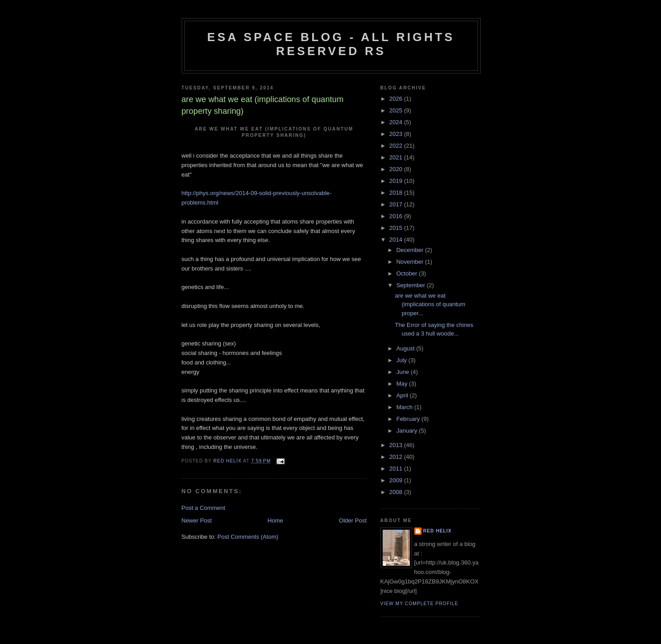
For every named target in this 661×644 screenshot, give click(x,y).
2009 (397, 480)
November (411, 262)
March (405, 407)
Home (275, 520)
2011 (397, 469)
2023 (397, 134)
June (403, 372)
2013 (397, 445)
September (411, 285)
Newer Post (197, 520)
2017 (397, 204)
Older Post (353, 520)
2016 (397, 216)
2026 (397, 99)
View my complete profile (420, 604)
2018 (397, 193)
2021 (397, 157)
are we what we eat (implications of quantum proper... (430, 304)
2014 (397, 240)
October (408, 273)
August (406, 348)
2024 (397, 122)
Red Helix (438, 531)
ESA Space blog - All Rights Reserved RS (331, 44)
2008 (397, 492)
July (402, 360)
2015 (397, 228)
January (408, 431)
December (411, 250)
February (409, 419)
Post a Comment (204, 508)
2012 (397, 457)
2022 (397, 146)
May (403, 384)
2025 (397, 110)
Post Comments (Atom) (248, 537)
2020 (397, 169)
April (403, 395)
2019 (397, 181)
